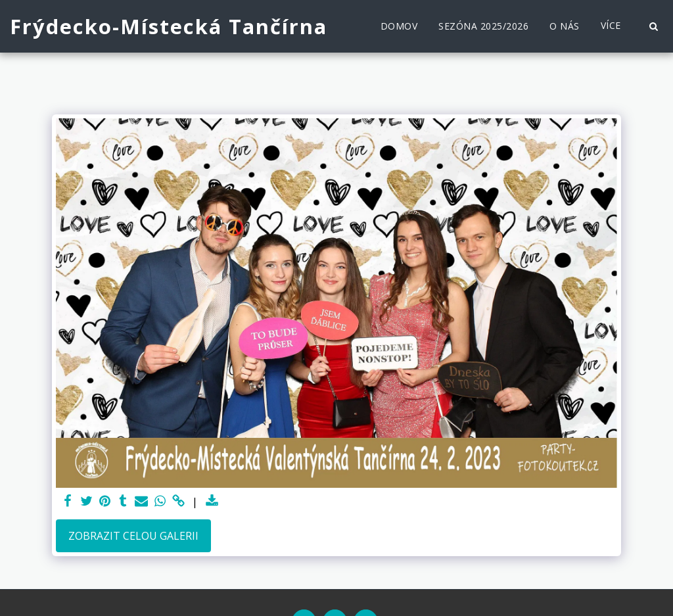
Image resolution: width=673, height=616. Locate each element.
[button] (653, 26)
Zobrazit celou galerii (133, 536)
